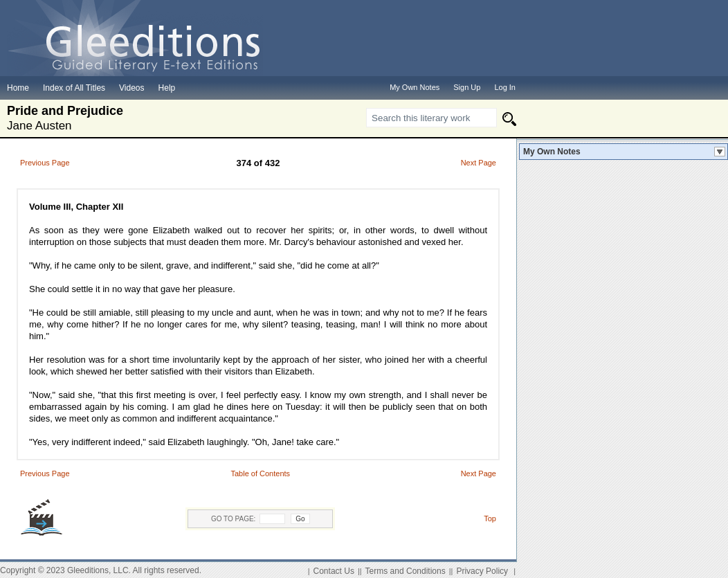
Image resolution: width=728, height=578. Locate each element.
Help (167, 88)
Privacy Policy (482, 571)
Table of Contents (260, 473)
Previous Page (45, 163)
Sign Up (467, 87)
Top (490, 518)
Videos (131, 88)
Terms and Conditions (406, 571)
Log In (505, 87)
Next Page (479, 163)
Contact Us (334, 571)
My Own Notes (552, 152)
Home (18, 88)
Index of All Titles (74, 88)
